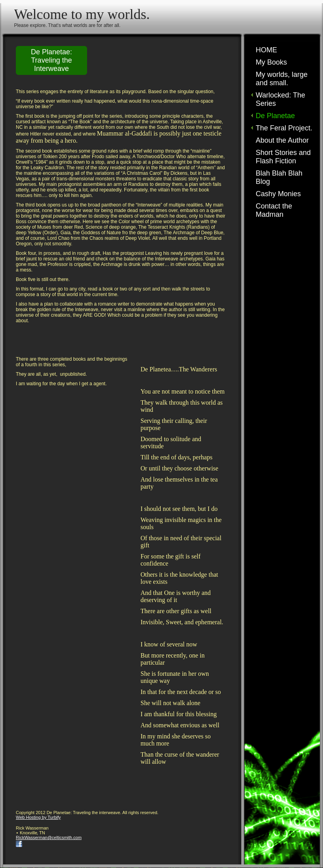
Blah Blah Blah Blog (279, 177)
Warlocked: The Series (280, 99)
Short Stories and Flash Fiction (283, 157)
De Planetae (275, 116)
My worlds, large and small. (282, 79)
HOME (266, 50)
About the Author (282, 140)
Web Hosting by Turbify (38, 817)
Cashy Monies (278, 194)
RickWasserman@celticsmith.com (49, 837)
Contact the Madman (274, 210)
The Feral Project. (284, 128)
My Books (271, 62)
